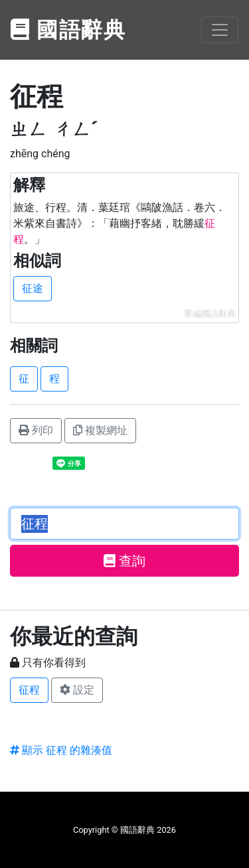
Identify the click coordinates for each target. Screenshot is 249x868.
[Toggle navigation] (220, 30)
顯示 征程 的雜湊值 (61, 750)
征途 (33, 288)
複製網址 (100, 430)
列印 (36, 430)
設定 (77, 690)
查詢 (124, 561)
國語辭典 (68, 30)
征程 (29, 690)
